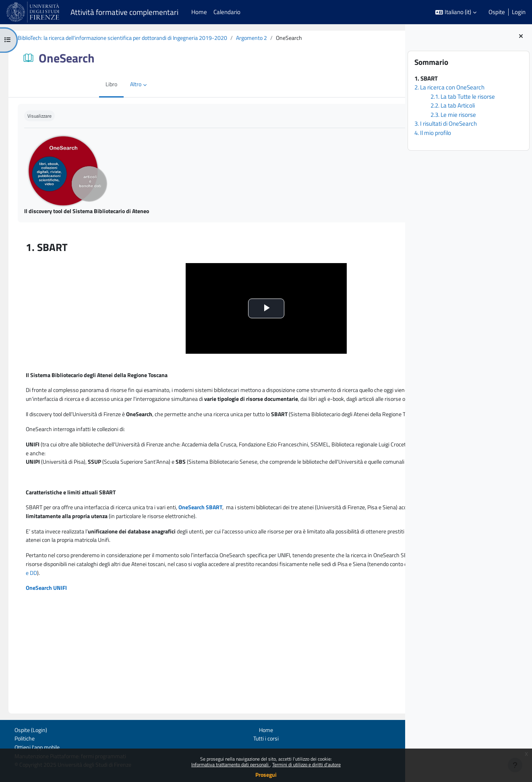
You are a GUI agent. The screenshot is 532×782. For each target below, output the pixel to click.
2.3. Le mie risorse (453, 115)
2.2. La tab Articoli (453, 105)
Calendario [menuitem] (227, 12)
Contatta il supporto (383, 747)
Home (209, 729)
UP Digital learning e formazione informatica (356, 737)
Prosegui (266, 775)
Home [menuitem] (199, 12)
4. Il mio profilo (433, 133)
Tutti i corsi (209, 737)
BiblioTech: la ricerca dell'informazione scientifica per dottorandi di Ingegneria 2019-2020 (141, 38)
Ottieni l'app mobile (30, 747)
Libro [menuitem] (55, 85)
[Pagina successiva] (396, 245)
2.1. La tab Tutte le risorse (463, 96)
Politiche (17, 737)
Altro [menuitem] (80, 85)
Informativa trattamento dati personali (231, 764)
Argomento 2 (278, 38)
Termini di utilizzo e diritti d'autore (306, 764)
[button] (456, 12)
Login (519, 12)
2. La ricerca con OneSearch (449, 87)
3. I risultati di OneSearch (446, 123)
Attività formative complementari (124, 12)
